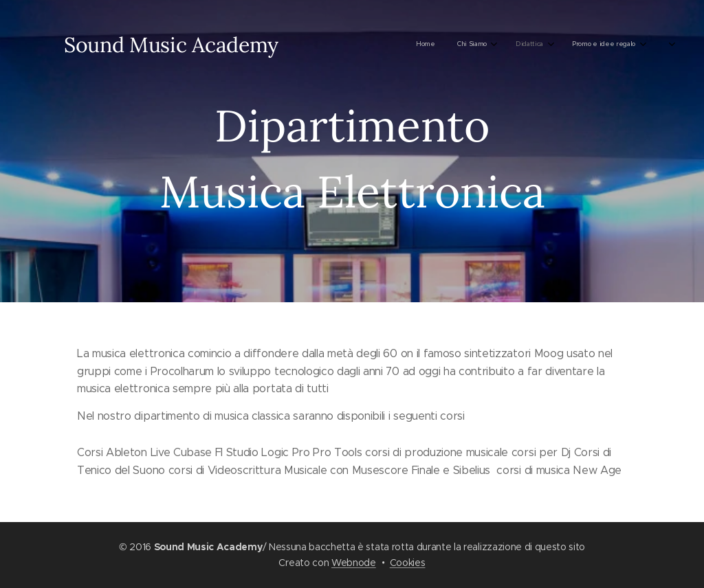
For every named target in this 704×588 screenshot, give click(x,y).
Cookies (408, 563)
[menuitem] (334, 45)
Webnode (354, 563)
